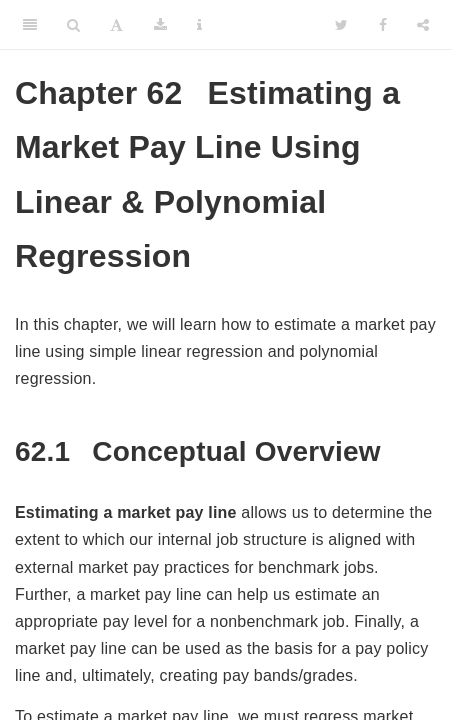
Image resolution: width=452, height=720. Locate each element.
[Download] (160, 25)
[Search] (73, 25)
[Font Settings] (116, 25)
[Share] (423, 25)
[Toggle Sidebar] (30, 25)
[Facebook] (383, 25)
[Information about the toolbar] (199, 25)
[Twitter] (341, 25)
